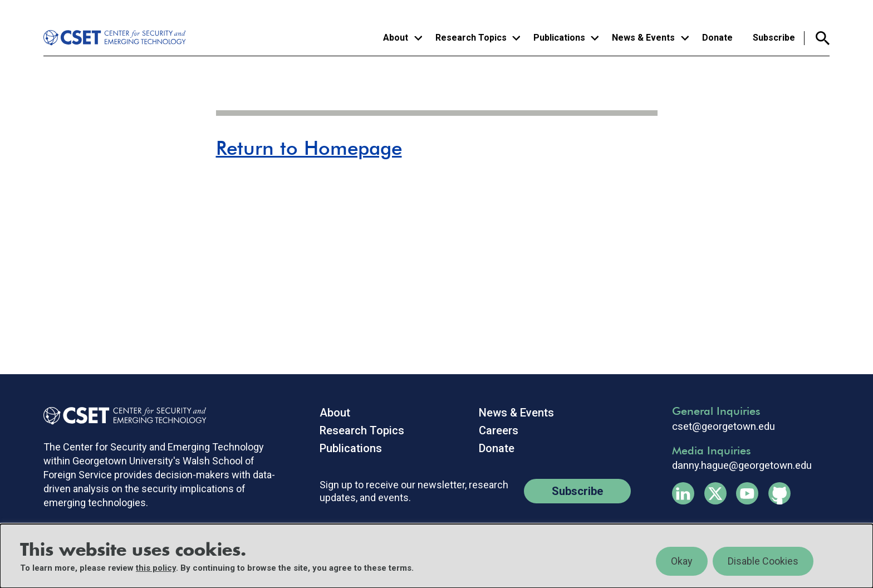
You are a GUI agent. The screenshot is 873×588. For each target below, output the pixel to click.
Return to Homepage (309, 148)
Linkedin (683, 493)
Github (779, 493)
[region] (436, 556)
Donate (717, 38)
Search (817, 38)
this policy (156, 568)
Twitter (715, 493)
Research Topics (362, 430)
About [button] (396, 38)
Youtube (747, 493)
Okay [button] (682, 561)
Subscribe (774, 38)
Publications (351, 448)
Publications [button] (559, 38)
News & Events (516, 413)
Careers (499, 430)
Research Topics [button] (471, 38)
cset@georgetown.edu (724, 427)
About (335, 413)
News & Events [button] (643, 38)
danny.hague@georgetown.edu (742, 465)
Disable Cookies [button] (763, 561)
